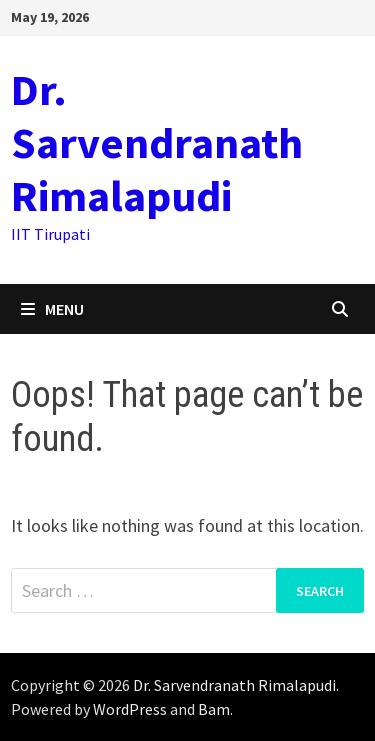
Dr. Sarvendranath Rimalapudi (157, 142)
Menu (52, 309)
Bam (214, 709)
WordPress (130, 709)
